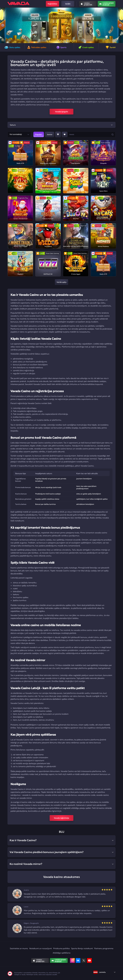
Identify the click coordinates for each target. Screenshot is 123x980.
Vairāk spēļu (61, 282)
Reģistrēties (52, 4)
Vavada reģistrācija (61, 818)
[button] (3, 25)
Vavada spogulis (62, 112)
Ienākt (68, 4)
